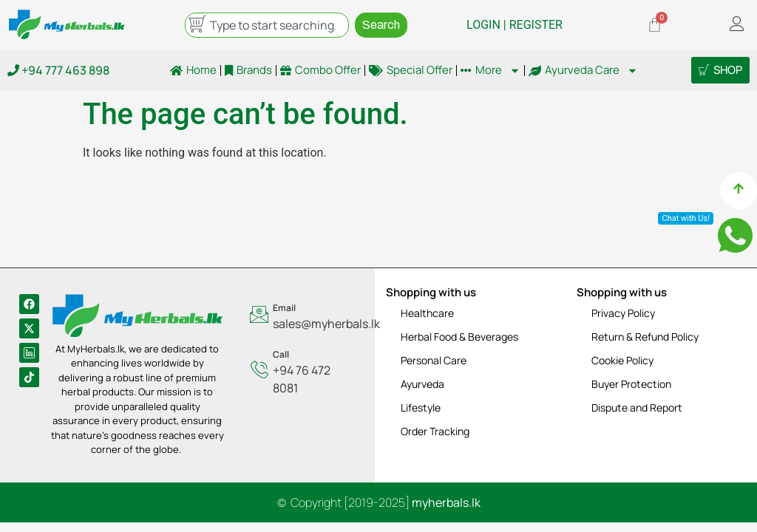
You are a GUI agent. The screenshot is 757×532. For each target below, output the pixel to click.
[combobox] (267, 25)
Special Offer (411, 70)
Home (193, 70)
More (490, 70)
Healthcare (427, 313)
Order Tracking (435, 431)
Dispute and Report (637, 407)
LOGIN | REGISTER (515, 25)
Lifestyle (421, 407)
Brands (248, 70)
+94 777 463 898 (58, 70)
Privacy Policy (623, 313)
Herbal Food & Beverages (459, 337)
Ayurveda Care (583, 70)
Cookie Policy (622, 360)
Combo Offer (320, 70)
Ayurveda (422, 384)
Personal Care (434, 360)
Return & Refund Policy (645, 337)
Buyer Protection (631, 384)
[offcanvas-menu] (737, 25)
